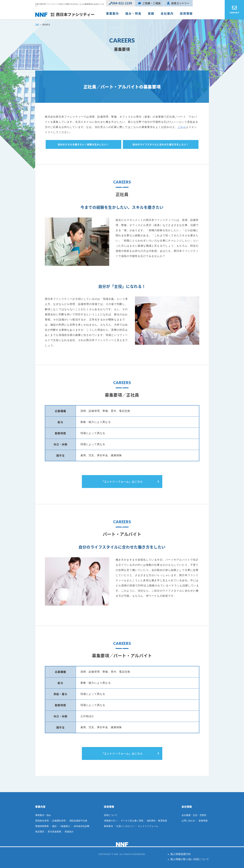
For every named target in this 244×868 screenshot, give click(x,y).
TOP (37, 25)
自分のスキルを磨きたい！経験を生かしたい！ (83, 144)
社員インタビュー (125, 826)
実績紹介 (69, 832)
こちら (182, 127)
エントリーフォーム (148, 826)
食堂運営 (40, 832)
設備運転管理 (59, 821)
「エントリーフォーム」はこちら (122, 482)
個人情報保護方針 (181, 854)
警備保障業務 (42, 826)
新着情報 (203, 821)
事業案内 (112, 13)
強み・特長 (133, 13)
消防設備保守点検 (78, 821)
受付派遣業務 (54, 832)
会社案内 (167, 13)
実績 (151, 13)
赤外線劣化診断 (82, 826)
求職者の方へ (111, 821)
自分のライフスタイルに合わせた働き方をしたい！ (161, 144)
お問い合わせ (188, 821)
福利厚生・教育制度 (157, 821)
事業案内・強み (43, 815)
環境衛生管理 (42, 821)
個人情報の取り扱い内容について (190, 859)
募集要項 (108, 826)
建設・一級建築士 (61, 826)
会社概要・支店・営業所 (194, 815)
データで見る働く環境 (132, 821)
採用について (111, 815)
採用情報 (186, 13)
